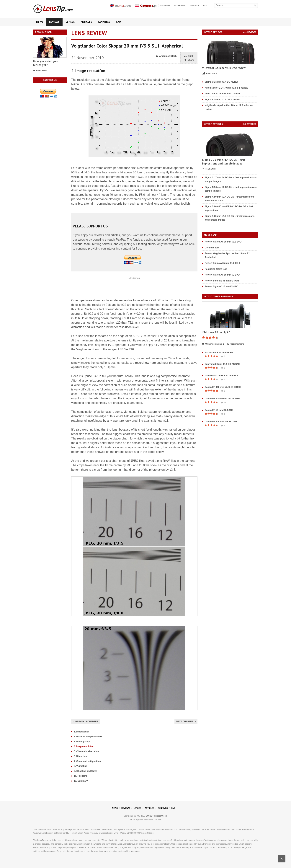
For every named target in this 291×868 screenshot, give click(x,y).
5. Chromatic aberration (86, 751)
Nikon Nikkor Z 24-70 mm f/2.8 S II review (226, 88)
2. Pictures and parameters (88, 737)
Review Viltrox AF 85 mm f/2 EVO (222, 275)
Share (189, 60)
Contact (194, 5)
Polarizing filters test (216, 269)
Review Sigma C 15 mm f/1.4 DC (222, 286)
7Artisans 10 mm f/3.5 (216, 332)
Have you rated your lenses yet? (46, 63)
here (62, 851)
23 (224, 403)
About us (165, 5)
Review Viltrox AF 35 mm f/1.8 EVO (223, 242)
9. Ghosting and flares (86, 771)
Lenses (70, 22)
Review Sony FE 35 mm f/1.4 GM (222, 281)
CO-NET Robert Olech (156, 816)
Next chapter (186, 722)
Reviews (54, 22)
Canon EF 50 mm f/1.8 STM (219, 410)
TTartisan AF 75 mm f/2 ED (219, 353)
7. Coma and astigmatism (87, 761)
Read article (209, 169)
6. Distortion (80, 756)
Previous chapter (86, 722)
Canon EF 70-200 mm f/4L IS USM (222, 399)
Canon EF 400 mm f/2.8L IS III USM (223, 387)
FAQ (118, 22)
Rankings (104, 22)
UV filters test (212, 248)
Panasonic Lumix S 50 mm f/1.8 (221, 376)
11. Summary (81, 781)
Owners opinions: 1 (213, 344)
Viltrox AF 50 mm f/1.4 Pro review (222, 94)
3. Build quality (82, 742)
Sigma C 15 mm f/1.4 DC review (221, 82)
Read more (40, 71)
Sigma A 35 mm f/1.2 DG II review (222, 100)
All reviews (250, 32)
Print (189, 56)
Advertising (180, 5)
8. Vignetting (81, 766)
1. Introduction (82, 732)
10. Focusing (81, 776)
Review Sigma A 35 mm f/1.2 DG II (223, 263)
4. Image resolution (84, 746)
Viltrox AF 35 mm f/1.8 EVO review (224, 68)
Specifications (236, 344)
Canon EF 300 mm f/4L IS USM (221, 422)
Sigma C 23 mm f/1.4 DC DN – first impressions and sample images (224, 162)
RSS (205, 5)
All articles (249, 124)
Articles (86, 22)
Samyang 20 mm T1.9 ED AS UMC (223, 364)
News (40, 22)
